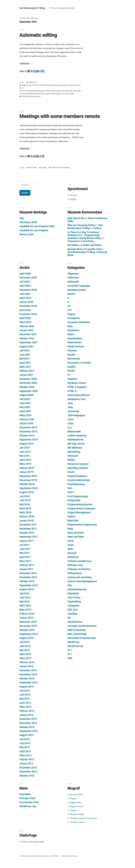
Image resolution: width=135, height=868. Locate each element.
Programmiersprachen (80, 504)
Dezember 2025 (28, 278)
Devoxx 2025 (27, 234)
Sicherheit (73, 557)
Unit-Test (73, 610)
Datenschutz (74, 342)
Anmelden (25, 794)
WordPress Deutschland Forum (83, 818)
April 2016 (25, 606)
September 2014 (29, 682)
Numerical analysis (78, 464)
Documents (74, 359)
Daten (71, 334)
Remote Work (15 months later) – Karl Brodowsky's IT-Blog (86, 251)
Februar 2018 (27, 516)
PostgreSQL (74, 500)
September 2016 (29, 585)
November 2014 (28, 674)
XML (70, 658)
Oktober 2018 (27, 484)
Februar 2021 (27, 371)
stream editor (69, 94)
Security (72, 553)
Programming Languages (59, 85)
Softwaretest (75, 573)
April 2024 (25, 298)
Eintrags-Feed (27, 798)
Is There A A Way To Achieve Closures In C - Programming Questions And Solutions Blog (84, 235)
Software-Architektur (79, 569)
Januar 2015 (26, 666)
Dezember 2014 (28, 670)
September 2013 (29, 731)
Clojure (71, 314)
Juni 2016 (25, 597)
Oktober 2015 (27, 630)
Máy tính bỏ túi (76, 218)
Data (70, 326)
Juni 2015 (25, 646)
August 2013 (26, 735)
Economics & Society (79, 363)
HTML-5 (72, 391)
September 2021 (29, 342)
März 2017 (25, 561)
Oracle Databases (77, 476)
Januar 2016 (26, 618)
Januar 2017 (26, 569)
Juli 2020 (25, 399)
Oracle (71, 472)
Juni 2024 (25, 294)
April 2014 (25, 703)
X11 (70, 650)
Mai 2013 (25, 747)
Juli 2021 (25, 351)
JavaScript (73, 411)
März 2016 (25, 610)
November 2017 (28, 529)
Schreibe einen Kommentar (31, 96)
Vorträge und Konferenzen (82, 626)
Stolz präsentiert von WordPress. (48, 856)
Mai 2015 (25, 650)
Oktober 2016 (27, 581)
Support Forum (76, 806)
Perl (23, 91)
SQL (70, 585)
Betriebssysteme (77, 290)
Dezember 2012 (28, 768)
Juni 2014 (25, 695)
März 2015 (25, 658)
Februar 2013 (27, 759)
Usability (72, 614)
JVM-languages (76, 415)
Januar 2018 (26, 521)
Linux (29, 85)
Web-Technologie (77, 634)
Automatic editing (38, 35)
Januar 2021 (26, 375)
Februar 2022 (27, 326)
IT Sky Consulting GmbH (33, 842)
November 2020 (28, 383)
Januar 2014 (26, 715)
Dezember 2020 (28, 379)
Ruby (38, 94)
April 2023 (25, 310)
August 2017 (26, 541)
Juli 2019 (25, 448)
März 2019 (25, 464)
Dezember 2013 (28, 719)
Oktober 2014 (27, 678)
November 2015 (28, 626)
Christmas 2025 (28, 222)
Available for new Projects (34, 230)
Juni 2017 (25, 549)
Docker (71, 355)
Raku (75, 91)
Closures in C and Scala (81, 241)
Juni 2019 (25, 452)
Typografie (73, 606)
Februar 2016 (27, 614)
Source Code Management (82, 581)
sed (62, 94)
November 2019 (28, 432)
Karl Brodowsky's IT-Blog (32, 8)
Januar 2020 (26, 423)
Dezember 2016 (28, 573)
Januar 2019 (26, 472)
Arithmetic (73, 278)
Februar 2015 (27, 662)
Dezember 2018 (28, 476)
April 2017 (25, 557)
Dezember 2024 (28, 290)
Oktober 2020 (27, 387)
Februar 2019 (27, 468)
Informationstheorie (79, 395)
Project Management (79, 512)
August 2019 (26, 444)
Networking (74, 452)
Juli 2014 (25, 691)
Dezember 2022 (28, 314)
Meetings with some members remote (60, 116)
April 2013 (25, 751)
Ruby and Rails (76, 533)
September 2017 (29, 537)
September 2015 (29, 634)
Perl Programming (43, 85)
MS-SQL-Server (76, 444)
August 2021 (26, 346)
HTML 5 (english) (77, 387)
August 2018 (26, 492)
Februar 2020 (27, 419)
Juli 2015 (25, 642)
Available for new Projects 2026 (37, 226)
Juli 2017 (25, 545)
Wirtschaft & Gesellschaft (82, 638)
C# (69, 306)
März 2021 (25, 367)
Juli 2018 (25, 496)
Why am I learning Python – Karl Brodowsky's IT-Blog (85, 227)
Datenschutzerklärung (70, 856)
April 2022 (25, 318)
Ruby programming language (50, 94)
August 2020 (26, 395)
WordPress (74, 642)
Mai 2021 (25, 359)
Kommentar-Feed (29, 802)
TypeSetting (74, 601)
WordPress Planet (77, 822)
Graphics (72, 379)
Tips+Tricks (74, 597)
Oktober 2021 (27, 338)
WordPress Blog (77, 814)
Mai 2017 (25, 553)
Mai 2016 (25, 601)
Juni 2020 (25, 403)
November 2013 (28, 723)
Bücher (71, 294)
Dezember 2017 (28, 525)
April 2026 (25, 274)
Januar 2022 (26, 330)
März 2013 (25, 755)
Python (71, 85)
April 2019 (25, 460)
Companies (74, 318)
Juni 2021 (25, 355)
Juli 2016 (25, 593)
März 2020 (25, 415)
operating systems (78, 468)
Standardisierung (77, 589)
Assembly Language (79, 286)
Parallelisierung (76, 484)
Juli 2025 (25, 282)
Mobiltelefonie (76, 440)
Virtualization (75, 622)
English (24, 85)
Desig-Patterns (76, 346)
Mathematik (74, 432)
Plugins (73, 799)
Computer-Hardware (79, 322)
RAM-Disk (73, 521)
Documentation (76, 795)
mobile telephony (77, 435)
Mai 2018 (25, 504)
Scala (71, 541)
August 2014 (26, 687)
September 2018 (29, 488)
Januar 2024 (26, 302)
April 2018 (25, 508)
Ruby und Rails (76, 537)
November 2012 (28, 772)
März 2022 (25, 322)
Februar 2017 (27, 565)
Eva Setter (73, 245)
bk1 (23, 82)
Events (71, 371)
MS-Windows (75, 448)
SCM (70, 549)
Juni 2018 (25, 500)
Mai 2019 (25, 456)
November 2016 (28, 577)
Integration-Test (76, 399)
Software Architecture (80, 561)
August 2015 (26, 638)
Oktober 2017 (27, 533)
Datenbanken (75, 338)
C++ (70, 310)
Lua (70, 427)
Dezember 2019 (28, 427)
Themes (73, 810)
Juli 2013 (25, 739)
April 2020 (25, 411)
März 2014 (25, 707)
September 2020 (29, 391)
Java (70, 403)
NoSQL (71, 460)
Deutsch (73, 195)
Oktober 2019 (27, 435)
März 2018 (25, 512)
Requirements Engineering (82, 525)
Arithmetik (73, 282)
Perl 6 (34, 85)
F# (69, 375)
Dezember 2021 (28, 334)
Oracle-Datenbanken (79, 480)
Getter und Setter (92, 245)
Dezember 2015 (28, 622)
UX (69, 618)
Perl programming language (35, 91)
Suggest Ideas (76, 802)
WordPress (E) (75, 646)
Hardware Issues (77, 383)
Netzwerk (73, 456)
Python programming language (62, 91)
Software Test (75, 565)
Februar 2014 (27, 711)
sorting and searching (80, 577)
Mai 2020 (25, 407)
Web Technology (77, 630)
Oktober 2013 (27, 727)
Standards (73, 593)
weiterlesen (25, 63)
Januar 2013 (26, 763)
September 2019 (29, 440)
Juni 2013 (25, 743)
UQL (22, 218)
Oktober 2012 (27, 776)
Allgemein (73, 274)
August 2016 (26, 589)
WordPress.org (28, 806)
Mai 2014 (25, 699)
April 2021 (25, 363)
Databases (73, 330)
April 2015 (25, 654)
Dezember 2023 (28, 306)
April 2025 (25, 286)
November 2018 (28, 480)
